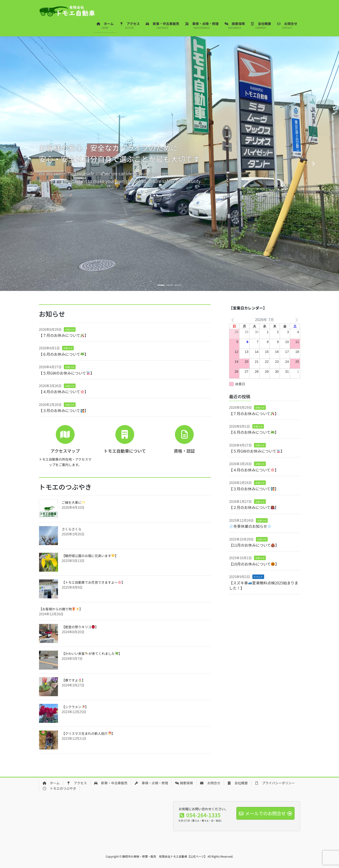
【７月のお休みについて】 (64, 335)
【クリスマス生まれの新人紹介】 (88, 733)
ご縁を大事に (73, 502)
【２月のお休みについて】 (254, 507)
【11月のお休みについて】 (254, 545)
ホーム (51, 783)
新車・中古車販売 (111, 783)
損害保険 (184, 783)
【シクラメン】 (75, 707)
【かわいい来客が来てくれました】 (92, 653)
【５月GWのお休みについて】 (67, 373)
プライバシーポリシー (275, 783)
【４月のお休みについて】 (64, 392)
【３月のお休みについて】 (64, 410)
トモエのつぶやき (59, 788)
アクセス (77, 783)
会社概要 (238, 783)
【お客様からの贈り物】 (61, 609)
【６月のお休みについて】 (64, 354)
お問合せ (210, 783)
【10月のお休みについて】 (254, 564)
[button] (25, 164)
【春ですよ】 (73, 680)
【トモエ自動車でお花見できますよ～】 (93, 582)
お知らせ (70, 329)
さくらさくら (72, 529)
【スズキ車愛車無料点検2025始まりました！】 (264, 585)
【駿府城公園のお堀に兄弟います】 (90, 556)
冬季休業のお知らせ (250, 526)
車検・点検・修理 (151, 783)
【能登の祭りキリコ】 (80, 627)
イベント (258, 577)
